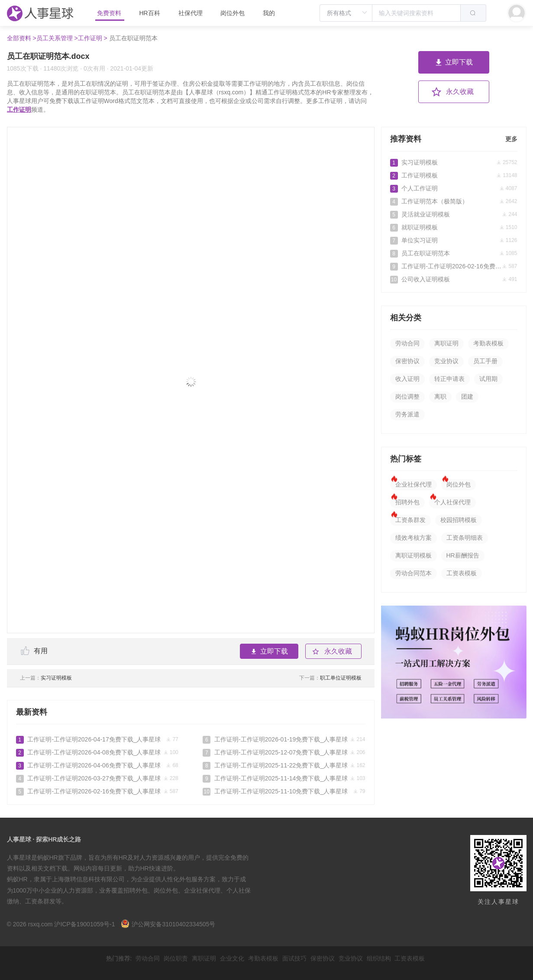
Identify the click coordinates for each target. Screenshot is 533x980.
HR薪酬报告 (463, 555)
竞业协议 (446, 361)
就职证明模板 (454, 227)
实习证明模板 (46, 678)
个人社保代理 (452, 502)
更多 (511, 139)
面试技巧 (294, 958)
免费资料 (110, 13)
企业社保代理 (413, 484)
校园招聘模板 (459, 520)
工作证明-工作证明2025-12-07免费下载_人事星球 (284, 752)
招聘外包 (407, 502)
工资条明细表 (465, 538)
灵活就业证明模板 (454, 214)
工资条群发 (410, 520)
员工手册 (485, 361)
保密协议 (407, 361)
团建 (467, 397)
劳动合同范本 (413, 573)
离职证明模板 (413, 555)
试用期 (488, 379)
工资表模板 (462, 573)
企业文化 (232, 958)
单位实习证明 (454, 240)
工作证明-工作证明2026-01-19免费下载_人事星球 (284, 739)
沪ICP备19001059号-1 (84, 924)
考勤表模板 (488, 343)
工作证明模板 (454, 175)
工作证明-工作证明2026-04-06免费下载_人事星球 (97, 765)
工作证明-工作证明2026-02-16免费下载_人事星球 (97, 791)
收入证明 (407, 379)
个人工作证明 (454, 188)
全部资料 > (22, 38)
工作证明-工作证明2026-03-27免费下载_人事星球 (97, 778)
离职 (440, 397)
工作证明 (19, 110)
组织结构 (379, 958)
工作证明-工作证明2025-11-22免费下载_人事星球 (284, 765)
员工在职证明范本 (454, 253)
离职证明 (446, 343)
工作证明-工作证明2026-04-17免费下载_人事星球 (97, 739)
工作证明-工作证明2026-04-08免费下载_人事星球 (97, 752)
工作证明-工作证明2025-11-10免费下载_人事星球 (284, 791)
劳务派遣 (407, 414)
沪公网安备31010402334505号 (168, 924)
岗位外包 (233, 13)
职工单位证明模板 (330, 678)
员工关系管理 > (57, 38)
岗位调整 (407, 397)
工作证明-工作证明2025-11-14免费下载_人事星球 (284, 778)
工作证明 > (93, 38)
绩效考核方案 (413, 538)
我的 (269, 13)
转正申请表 (449, 379)
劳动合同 (407, 343)
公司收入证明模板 (454, 279)
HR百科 (150, 13)
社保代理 (191, 13)
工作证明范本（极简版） (454, 201)
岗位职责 (176, 958)
